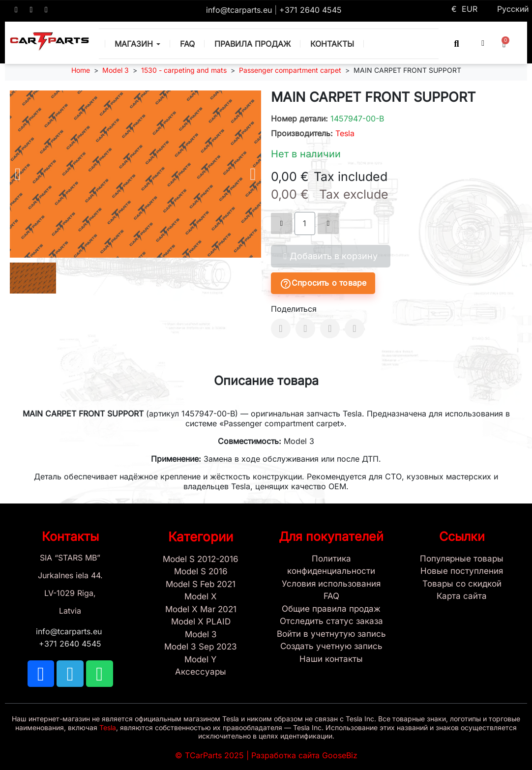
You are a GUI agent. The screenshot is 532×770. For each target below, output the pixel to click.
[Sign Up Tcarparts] (331, 647)
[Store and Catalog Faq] (331, 596)
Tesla (345, 133)
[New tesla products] (462, 571)
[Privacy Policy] (331, 565)
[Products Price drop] (462, 584)
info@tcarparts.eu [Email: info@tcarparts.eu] (240, 10)
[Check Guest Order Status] (331, 622)
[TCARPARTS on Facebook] (16, 10)
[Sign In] (331, 634)
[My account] (483, 43)
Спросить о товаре (323, 284)
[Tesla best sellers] (462, 559)
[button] (457, 44)
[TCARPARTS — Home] (49, 42)
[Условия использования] (331, 584)
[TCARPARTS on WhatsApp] (46, 10)
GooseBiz (340, 755)
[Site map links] (462, 596)
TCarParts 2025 (214, 755)
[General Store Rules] (331, 609)
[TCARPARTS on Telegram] (31, 10)
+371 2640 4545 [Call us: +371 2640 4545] (310, 10)
